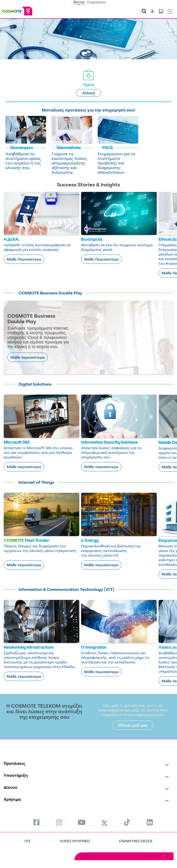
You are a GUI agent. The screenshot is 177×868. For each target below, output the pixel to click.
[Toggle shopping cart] (161, 11)
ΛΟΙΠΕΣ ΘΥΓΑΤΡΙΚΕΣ (75, 841)
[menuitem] (36, 822)
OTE (28, 841)
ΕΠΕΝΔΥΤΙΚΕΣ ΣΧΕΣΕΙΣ (136, 841)
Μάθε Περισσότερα (24, 259)
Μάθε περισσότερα (28, 357)
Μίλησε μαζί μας (133, 725)
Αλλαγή (89, 93)
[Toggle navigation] (170, 10)
